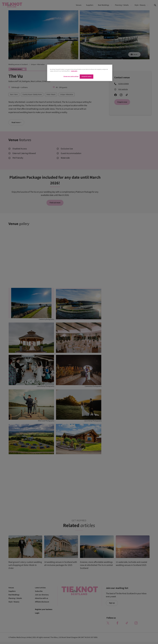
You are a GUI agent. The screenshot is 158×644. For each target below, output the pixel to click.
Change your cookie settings (71, 76)
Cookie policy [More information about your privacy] (74, 71)
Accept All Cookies (87, 77)
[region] (80, 73)
